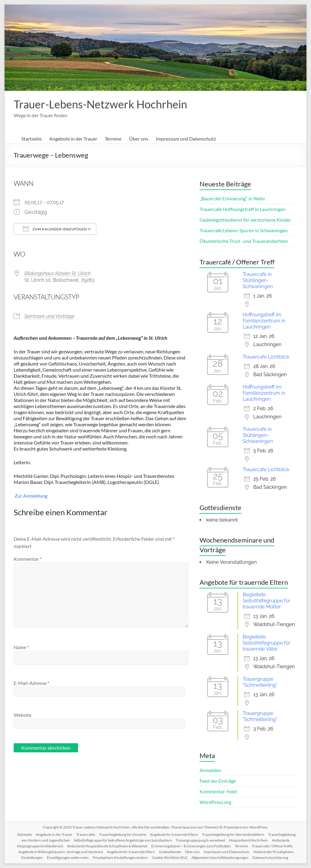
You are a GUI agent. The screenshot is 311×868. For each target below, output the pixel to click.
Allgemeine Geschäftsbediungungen (220, 858)
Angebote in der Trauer (73, 139)
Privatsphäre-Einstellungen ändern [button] (120, 858)
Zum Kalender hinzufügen (55, 229)
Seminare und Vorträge (49, 316)
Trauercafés (86, 834)
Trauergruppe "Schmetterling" (260, 682)
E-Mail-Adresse (31, 683)
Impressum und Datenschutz (186, 139)
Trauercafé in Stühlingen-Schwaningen (258, 280)
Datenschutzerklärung (270, 858)
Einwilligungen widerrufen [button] (68, 858)
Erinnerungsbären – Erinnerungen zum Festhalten (191, 846)
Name (21, 647)
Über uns (139, 139)
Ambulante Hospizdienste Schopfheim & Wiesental (107, 846)
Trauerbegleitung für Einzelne (123, 834)
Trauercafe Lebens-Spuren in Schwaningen (244, 230)
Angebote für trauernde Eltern (174, 834)
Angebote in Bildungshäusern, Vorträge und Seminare (61, 852)
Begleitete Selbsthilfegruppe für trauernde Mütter (266, 601)
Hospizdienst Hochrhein (248, 840)
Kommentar (28, 559)
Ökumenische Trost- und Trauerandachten (244, 241)
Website (22, 715)
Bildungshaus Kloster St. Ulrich (57, 273)
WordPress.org (215, 802)
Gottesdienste (170, 852)
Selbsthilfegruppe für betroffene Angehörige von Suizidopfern (123, 840)
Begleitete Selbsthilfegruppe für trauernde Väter (266, 643)
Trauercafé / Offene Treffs (272, 846)
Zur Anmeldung (31, 496)
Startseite (31, 139)
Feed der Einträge (218, 781)
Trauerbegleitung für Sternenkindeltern (233, 834)
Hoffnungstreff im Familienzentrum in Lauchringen (264, 321)
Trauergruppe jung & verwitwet (200, 840)
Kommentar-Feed (218, 791)
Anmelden (210, 770)
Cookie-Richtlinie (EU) (170, 858)
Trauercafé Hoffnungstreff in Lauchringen (243, 209)
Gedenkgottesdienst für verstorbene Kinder (245, 220)
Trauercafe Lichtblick (266, 357)
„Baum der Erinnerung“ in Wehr (232, 198)
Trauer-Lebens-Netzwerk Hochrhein (100, 104)
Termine (113, 139)
